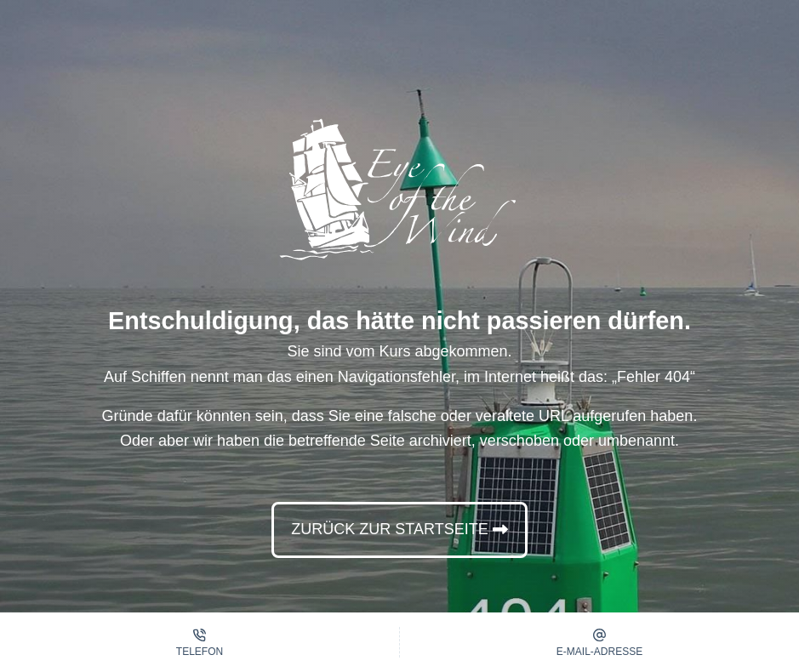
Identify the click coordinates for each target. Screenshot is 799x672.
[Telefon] (200, 642)
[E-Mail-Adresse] (599, 642)
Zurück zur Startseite (389, 529)
